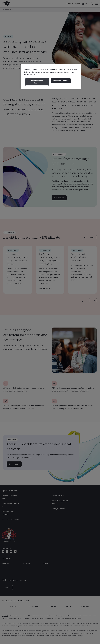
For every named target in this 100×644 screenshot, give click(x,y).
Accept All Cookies (61, 81)
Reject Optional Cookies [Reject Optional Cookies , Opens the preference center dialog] (37, 82)
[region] (51, 76)
